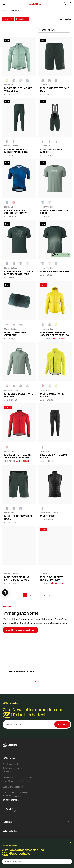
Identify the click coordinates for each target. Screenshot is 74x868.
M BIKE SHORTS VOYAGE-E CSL (19, 517)
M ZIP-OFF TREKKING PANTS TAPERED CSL (17, 578)
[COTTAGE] (21, 80)
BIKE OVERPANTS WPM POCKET (53, 456)
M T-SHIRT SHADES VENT (55, 271)
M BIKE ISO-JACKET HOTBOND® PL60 (51, 578)
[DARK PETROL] (14, 264)
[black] (14, 80)
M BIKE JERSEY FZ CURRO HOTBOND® (15, 212)
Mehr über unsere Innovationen (20, 630)
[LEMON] (7, 80)
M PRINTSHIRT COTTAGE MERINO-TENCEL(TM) (19, 273)
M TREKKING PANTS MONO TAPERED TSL (16, 151)
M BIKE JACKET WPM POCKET (52, 395)
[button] (36, 681)
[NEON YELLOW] (43, 569)
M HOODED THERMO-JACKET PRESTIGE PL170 (54, 334)
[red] (14, 203)
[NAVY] (56, 80)
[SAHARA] (27, 264)
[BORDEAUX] (7, 325)
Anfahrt (9, 809)
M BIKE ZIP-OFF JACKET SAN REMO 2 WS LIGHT (18, 456)
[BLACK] (21, 325)
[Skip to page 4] (40, 595)
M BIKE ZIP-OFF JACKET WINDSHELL (18, 89)
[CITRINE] (56, 325)
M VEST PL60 (48, 516)
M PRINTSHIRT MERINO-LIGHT (54, 212)
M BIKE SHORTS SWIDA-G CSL (55, 89)
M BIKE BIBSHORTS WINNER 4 (51, 151)
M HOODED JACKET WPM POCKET (19, 395)
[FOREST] (43, 80)
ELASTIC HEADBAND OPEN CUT (16, 334)
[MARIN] (27, 80)
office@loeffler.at (11, 800)
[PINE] (43, 325)
